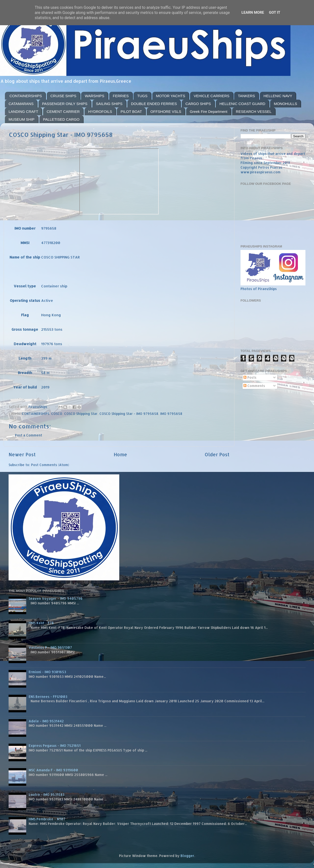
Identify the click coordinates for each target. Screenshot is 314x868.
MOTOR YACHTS (171, 96)
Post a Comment (29, 435)
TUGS (142, 96)
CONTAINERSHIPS (26, 96)
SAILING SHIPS (109, 104)
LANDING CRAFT (23, 111)
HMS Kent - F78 (41, 623)
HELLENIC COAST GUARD (242, 104)
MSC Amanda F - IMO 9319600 (53, 770)
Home (120, 454)
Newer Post (22, 454)
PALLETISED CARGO (61, 119)
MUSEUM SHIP (22, 119)
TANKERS (246, 96)
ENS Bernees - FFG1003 (48, 697)
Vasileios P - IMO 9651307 (50, 647)
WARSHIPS (94, 96)
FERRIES (121, 96)
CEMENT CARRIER (63, 111)
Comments (254, 386)
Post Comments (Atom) (50, 465)
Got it (275, 12)
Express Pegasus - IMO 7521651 (55, 745)
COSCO (57, 414)
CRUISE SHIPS (63, 96)
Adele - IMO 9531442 (46, 721)
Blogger (187, 856)
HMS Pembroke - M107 (47, 819)
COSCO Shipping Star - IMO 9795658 (129, 414)
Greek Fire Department (209, 111)
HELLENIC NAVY (278, 96)
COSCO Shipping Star (81, 414)
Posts (250, 377)
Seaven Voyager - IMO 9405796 (56, 598)
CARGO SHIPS (198, 104)
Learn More (253, 12)
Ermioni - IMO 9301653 (47, 672)
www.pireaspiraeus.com (260, 172)
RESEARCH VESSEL (254, 111)
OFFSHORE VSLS (166, 111)
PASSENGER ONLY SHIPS (65, 104)
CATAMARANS (21, 104)
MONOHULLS (285, 104)
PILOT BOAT (131, 111)
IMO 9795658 (171, 414)
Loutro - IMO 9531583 (47, 794)
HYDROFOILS (100, 111)
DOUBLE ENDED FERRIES (154, 104)
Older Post (217, 454)
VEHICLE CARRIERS (212, 96)
